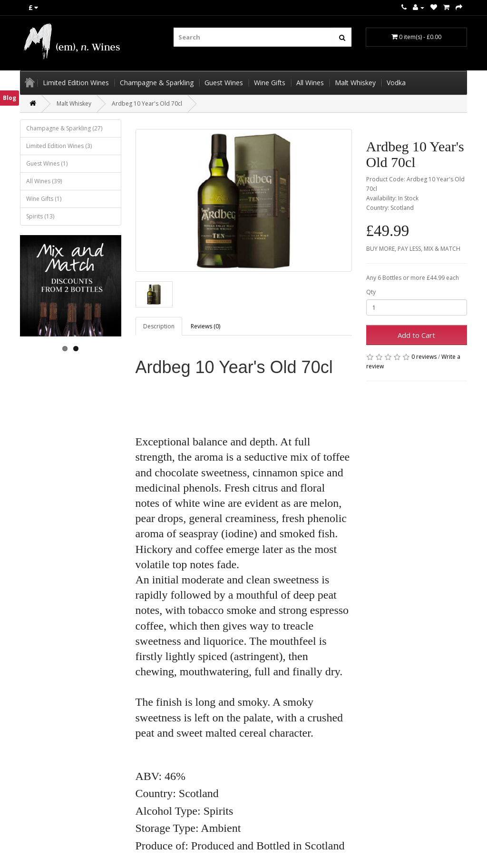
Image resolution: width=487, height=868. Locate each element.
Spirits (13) (40, 216)
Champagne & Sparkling (157, 83)
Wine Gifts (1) (44, 199)
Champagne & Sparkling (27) (64, 128)
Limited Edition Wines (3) (59, 146)
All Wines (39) (44, 181)
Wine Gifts (270, 83)
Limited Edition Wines (76, 83)
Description (159, 326)
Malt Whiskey (355, 83)
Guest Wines (224, 83)
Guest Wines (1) (47, 163)
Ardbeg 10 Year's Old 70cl (147, 104)
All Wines (310, 83)
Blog (10, 98)
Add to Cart (416, 335)
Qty (371, 292)
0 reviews (424, 357)
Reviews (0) (205, 326)
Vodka (396, 83)
